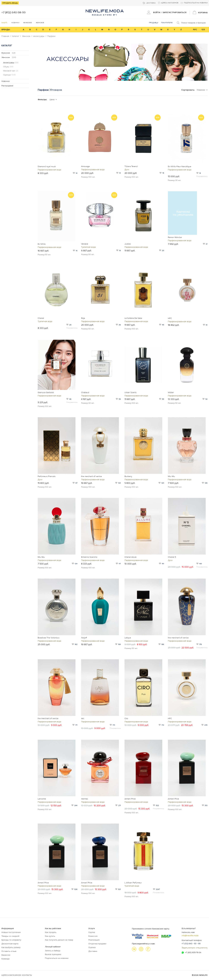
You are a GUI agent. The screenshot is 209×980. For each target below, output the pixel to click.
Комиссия (93, 936)
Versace (85, 244)
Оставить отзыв (9, 951)
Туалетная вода (88, 247)
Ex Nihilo (42, 244)
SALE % (4, 23)
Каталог (16, 36)
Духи (127, 170)
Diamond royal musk (47, 167)
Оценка (92, 947)
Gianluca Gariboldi (46, 392)
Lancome (42, 799)
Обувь (8, 67)
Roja (83, 318)
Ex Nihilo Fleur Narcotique (180, 167)
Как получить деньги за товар (59, 940)
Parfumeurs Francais (47, 476)
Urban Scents (130, 392)
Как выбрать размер (11, 947)
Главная (5, 36)
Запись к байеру (53, 951)
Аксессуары (39, 36)
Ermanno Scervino (89, 557)
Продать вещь (10, 3)
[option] (123, 62)
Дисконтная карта (10, 944)
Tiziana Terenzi (131, 166)
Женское (26, 36)
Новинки (15, 23)
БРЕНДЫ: (6, 30)
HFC (170, 318)
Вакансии (6, 955)
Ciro (126, 718)
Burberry (128, 476)
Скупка (92, 932)
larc (83, 718)
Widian (171, 392)
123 (203, 30)
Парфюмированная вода (49, 170)
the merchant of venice (91, 476)
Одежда (9, 75)
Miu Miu (171, 476)
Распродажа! (7, 86)
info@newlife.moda (190, 936)
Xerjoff (84, 638)
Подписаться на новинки (57, 958)
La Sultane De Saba (133, 318)
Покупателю (167, 23)
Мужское (8, 53)
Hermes (85, 799)
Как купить (50, 936)
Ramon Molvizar (175, 237)
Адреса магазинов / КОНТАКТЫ (17, 975)
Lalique (128, 638)
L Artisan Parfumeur (133, 883)
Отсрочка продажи (97, 944)
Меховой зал (11, 71)
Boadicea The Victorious (49, 638)
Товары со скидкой (10, 936)
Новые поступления (11, 932)
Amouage (85, 166)
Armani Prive (130, 799)
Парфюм (51, 36)
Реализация (94, 940)
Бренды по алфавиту (11, 940)
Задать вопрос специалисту (195, 948)
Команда (5, 959)
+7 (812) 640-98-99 (13, 12)
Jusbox (128, 244)
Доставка (93, 951)
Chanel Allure (130, 557)
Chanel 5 (172, 557)
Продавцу (154, 23)
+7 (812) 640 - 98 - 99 (191, 944)
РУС (195, 30)
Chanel (41, 318)
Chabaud (85, 392)
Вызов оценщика (53, 954)
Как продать (51, 932)
